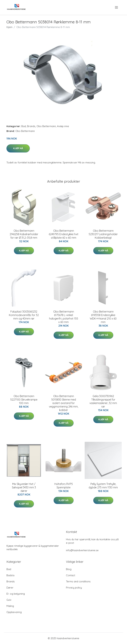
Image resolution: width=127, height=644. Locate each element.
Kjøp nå (18, 148)
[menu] (117, 7)
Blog (69, 569)
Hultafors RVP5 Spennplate (64, 486)
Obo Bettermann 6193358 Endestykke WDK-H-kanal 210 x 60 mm (103, 317)
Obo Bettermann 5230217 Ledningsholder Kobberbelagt (103, 234)
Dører (10, 588)
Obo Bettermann (46, 126)
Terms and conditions (78, 581)
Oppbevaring (14, 612)
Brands (31, 126)
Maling (10, 606)
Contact (71, 575)
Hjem (9, 27)
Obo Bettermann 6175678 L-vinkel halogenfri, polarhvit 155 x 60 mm (64, 317)
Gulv (9, 600)
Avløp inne (63, 126)
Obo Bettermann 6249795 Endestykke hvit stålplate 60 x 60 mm (64, 234)
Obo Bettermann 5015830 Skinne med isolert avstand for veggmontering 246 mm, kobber (64, 403)
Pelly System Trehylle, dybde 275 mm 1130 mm (103, 486)
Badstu (11, 575)
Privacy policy (74, 588)
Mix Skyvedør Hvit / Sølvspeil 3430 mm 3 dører (24, 487)
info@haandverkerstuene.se (82, 550)
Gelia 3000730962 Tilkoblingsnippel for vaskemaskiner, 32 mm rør (103, 401)
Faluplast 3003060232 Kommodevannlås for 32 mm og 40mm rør (24, 315)
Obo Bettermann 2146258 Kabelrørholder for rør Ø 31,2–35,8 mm (24, 234)
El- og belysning (16, 594)
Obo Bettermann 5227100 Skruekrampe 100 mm (24, 400)
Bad (24, 126)
